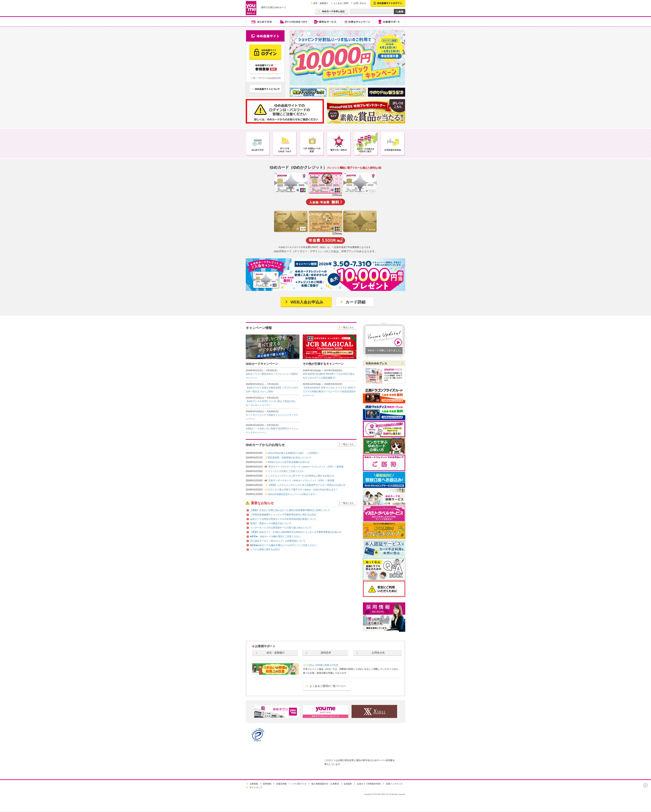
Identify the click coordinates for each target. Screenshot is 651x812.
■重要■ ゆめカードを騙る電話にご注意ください (275, 536)
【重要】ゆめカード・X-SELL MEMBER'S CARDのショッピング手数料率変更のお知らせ (296, 532)
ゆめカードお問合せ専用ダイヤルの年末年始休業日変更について (283, 519)
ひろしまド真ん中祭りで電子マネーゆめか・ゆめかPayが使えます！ (303, 490)
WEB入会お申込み (307, 302)
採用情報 (267, 784)
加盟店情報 (281, 784)
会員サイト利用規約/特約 (369, 784)
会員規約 (348, 784)
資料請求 (326, 653)
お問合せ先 (378, 653)
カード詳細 (355, 302)
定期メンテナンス (394, 784)
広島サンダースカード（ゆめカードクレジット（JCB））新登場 (301, 480)
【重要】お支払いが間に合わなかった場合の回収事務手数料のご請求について (290, 510)
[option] (347, 58)
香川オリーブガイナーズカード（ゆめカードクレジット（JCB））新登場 (306, 467)
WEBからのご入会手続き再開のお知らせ (289, 462)
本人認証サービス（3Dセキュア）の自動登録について (278, 541)
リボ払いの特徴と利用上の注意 (322, 665)
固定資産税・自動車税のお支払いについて (290, 457)
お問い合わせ (360, 3)
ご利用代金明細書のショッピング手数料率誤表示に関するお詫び (283, 515)
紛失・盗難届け (321, 3)
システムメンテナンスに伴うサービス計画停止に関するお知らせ (301, 476)
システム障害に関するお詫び (265, 549)
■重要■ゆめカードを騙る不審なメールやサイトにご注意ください (283, 545)
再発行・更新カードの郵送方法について (271, 523)
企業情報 (254, 784)
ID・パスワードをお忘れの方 (267, 78)
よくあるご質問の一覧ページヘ (328, 686)
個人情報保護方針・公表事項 (325, 784)
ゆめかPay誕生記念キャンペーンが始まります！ (293, 494)
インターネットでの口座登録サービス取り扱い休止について (281, 528)
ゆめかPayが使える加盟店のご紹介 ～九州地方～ (294, 453)
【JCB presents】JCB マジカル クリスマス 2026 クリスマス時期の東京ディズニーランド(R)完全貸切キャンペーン (329, 391)
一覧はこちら (347, 327)
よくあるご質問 (341, 3)
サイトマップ (256, 788)
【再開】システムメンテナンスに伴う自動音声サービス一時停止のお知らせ (307, 485)
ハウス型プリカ (299, 784)
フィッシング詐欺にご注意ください (286, 471)
